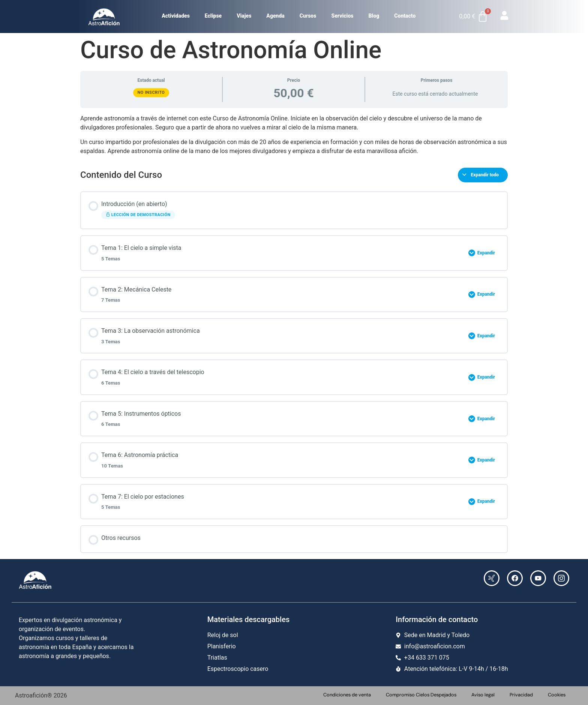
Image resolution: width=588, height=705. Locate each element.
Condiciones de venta (347, 695)
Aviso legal (483, 695)
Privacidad (521, 695)
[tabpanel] (294, 135)
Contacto (405, 16)
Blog (374, 16)
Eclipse (213, 16)
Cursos (308, 16)
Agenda (275, 16)
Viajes (244, 16)
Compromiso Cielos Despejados (421, 695)
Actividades (176, 16)
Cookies (557, 695)
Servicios (342, 16)
